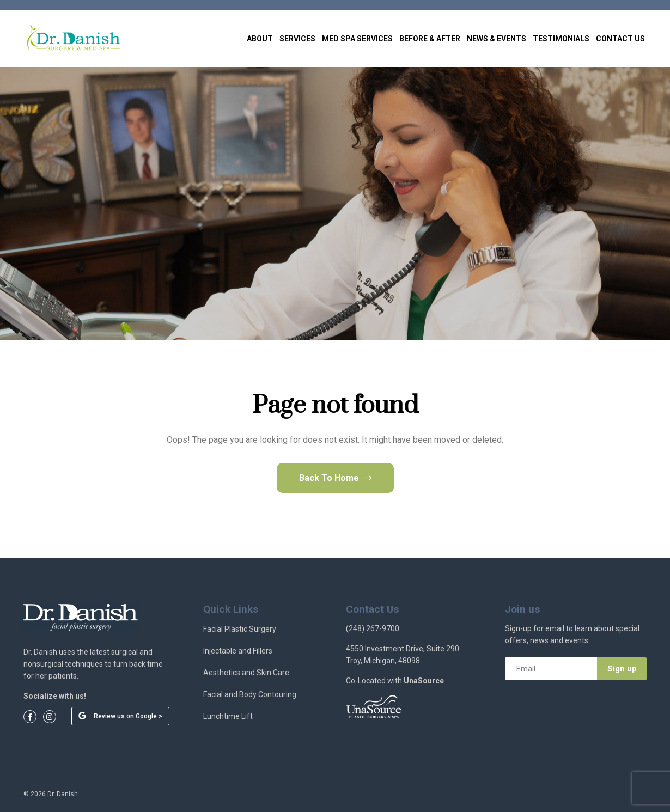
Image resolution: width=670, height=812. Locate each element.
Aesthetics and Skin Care (246, 673)
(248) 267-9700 (373, 628)
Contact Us (620, 39)
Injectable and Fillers (238, 651)
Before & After (430, 39)
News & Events (497, 39)
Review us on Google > (128, 716)
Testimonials (561, 39)
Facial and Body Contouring (250, 694)
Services (297, 39)
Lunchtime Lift (228, 716)
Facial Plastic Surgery (240, 629)
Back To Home (335, 478)
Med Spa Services (357, 39)
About (260, 39)
